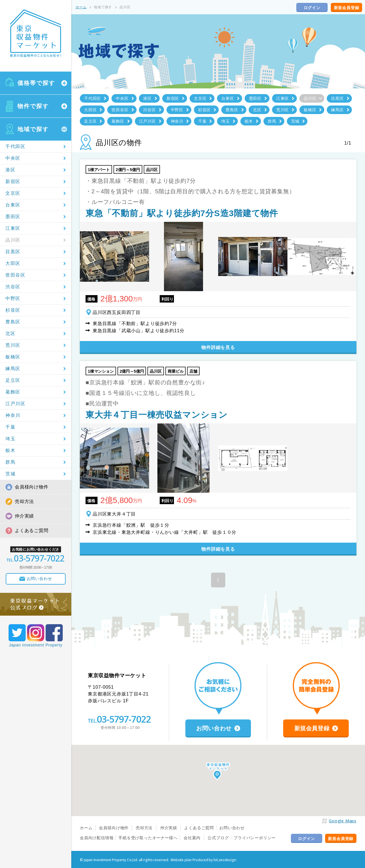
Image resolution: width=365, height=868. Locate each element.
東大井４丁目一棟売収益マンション (157, 415)
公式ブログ (218, 838)
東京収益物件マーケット (36, 33)
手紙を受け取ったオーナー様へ (148, 838)
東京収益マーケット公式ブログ (36, 604)
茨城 (10, 474)
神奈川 (13, 415)
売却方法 (24, 501)
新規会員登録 (347, 8)
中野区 (13, 298)
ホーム (81, 7)
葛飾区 (13, 392)
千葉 (10, 427)
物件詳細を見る (218, 347)
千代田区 (15, 146)
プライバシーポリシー (255, 838)
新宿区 (13, 181)
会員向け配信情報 (97, 838)
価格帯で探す (36, 83)
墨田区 (13, 217)
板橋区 (13, 357)
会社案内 (192, 838)
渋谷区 (13, 287)
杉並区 (13, 310)
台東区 (13, 205)
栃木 (10, 450)
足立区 (13, 380)
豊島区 (13, 322)
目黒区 (13, 252)
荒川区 (13, 345)
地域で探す (33, 129)
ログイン (312, 8)
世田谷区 (15, 275)
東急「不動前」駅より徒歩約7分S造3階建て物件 (182, 213)
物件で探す (33, 106)
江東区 (13, 228)
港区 (10, 170)
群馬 (10, 462)
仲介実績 (24, 516)
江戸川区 (15, 404)
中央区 (13, 158)
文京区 (13, 193)
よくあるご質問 (32, 531)
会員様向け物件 (32, 487)
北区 (10, 333)
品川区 (13, 240)
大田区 (13, 263)
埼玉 (10, 439)
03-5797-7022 (124, 719)
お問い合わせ (232, 828)
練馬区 (13, 369)
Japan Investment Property (36, 645)
